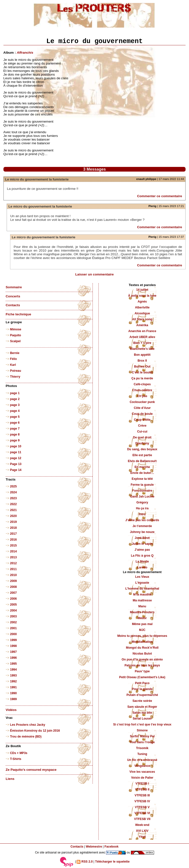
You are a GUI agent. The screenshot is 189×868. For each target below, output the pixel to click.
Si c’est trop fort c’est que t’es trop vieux (142, 724)
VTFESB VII (142, 819)
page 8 (15, 434)
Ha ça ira (142, 508)
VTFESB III (142, 795)
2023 (13, 498)
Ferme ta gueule (142, 485)
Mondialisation (142, 642)
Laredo (142, 567)
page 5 (15, 417)
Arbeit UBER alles (142, 337)
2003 (13, 616)
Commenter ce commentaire (160, 196)
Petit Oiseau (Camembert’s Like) (142, 677)
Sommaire (14, 287)
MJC (142, 630)
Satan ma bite (142, 713)
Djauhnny (142, 443)
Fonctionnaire (142, 491)
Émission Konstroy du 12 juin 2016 (35, 731)
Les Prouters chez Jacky (28, 725)
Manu (142, 606)
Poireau (16, 371)
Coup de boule (142, 414)
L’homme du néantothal (142, 589)
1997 (13, 652)
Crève (142, 426)
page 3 (15, 405)
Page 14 (16, 470)
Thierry (15, 377)
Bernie (15, 353)
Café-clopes (142, 384)
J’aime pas (142, 550)
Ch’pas (142, 396)
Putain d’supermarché (142, 695)
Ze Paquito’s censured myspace (31, 770)
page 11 (16, 452)
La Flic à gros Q (142, 556)
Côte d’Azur (142, 408)
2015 (13, 546)
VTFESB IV (142, 801)
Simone (142, 730)
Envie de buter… (142, 473)
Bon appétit (142, 355)
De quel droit (142, 437)
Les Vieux (142, 577)
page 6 (15, 423)
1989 (13, 699)
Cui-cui (142, 432)
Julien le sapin (142, 544)
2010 (13, 575)
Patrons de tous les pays (142, 665)
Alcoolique (142, 313)
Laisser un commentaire (94, 274)
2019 (13, 522)
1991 (13, 687)
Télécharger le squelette (112, 862)
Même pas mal (142, 624)
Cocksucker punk (142, 402)
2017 (13, 534)
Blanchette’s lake (142, 349)
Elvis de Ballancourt (142, 461)
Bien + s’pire (142, 343)
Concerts (13, 296)
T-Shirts (16, 759)
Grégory (142, 502)
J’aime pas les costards (142, 520)
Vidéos (11, 710)
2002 (13, 622)
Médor (142, 618)
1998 (13, 646)
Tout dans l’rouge (142, 742)
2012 (13, 563)
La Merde (142, 562)
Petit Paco (142, 683)
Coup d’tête (142, 420)
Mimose (16, 329)
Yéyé (142, 837)
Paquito (16, 335)
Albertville (142, 307)
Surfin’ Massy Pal (142, 736)
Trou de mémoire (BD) (26, 737)
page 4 (15, 411)
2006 (13, 599)
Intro (142, 514)
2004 (13, 611)
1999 (13, 640)
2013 (13, 557)
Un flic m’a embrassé (142, 760)
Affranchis (25, 53)
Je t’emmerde (142, 526)
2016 (13, 540)
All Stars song (142, 319)
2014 (13, 551)
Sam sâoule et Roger (142, 707)
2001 (13, 628)
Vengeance (142, 766)
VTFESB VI (142, 813)
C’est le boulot (142, 372)
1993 (13, 675)
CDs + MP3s (19, 753)
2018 (13, 528)
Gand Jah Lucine (142, 497)
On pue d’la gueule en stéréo (142, 659)
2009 (13, 581)
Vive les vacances (142, 772)
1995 (13, 664)
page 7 (15, 429)
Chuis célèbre (142, 390)
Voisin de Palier (142, 778)
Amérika (142, 325)
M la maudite (142, 595)
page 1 (15, 393)
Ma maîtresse (142, 600)
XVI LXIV (142, 831)
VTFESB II (142, 789)
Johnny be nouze (142, 532)
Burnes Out (142, 367)
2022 (13, 504)
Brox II (142, 361)
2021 (13, 510)
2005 (13, 605)
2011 (13, 569)
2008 (13, 587)
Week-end (142, 825)
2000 (13, 634)
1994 (13, 670)
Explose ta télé (142, 479)
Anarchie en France (142, 331)
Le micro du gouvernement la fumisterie (37, 179)
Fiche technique (18, 314)
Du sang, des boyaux (142, 449)
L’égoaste (142, 583)
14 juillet (142, 290)
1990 (13, 693)
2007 (13, 593)
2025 (13, 486)
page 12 (16, 458)
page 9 (15, 440)
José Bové (142, 538)
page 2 (15, 399)
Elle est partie (142, 455)
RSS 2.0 (85, 862)
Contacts (13, 305)
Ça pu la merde (142, 378)
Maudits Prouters (142, 612)
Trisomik (142, 748)
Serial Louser (142, 719)
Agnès (142, 302)
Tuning (142, 754)
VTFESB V (142, 807)
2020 (13, 516)
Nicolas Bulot (142, 654)
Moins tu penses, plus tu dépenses (142, 636)
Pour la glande (142, 689)
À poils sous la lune (142, 296)
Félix (14, 359)
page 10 (16, 446)
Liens (10, 779)
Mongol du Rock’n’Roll (142, 648)
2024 (13, 492)
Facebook (111, 847)
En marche (142, 467)
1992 (13, 681)
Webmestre (94, 847)
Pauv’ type (142, 671)
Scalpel (15, 341)
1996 (13, 658)
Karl (13, 365)
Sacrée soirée (142, 701)
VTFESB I (142, 784)
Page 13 (16, 464)
